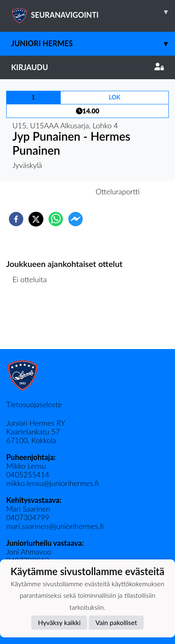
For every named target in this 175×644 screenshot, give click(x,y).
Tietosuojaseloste (34, 404)
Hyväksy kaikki (59, 622)
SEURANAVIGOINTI (93, 12)
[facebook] (16, 219)
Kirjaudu (87, 67)
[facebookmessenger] (76, 219)
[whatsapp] (56, 219)
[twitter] (36, 219)
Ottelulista (33, 321)
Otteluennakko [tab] (59, 191)
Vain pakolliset (116, 622)
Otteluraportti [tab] (118, 191)
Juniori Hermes (93, 44)
